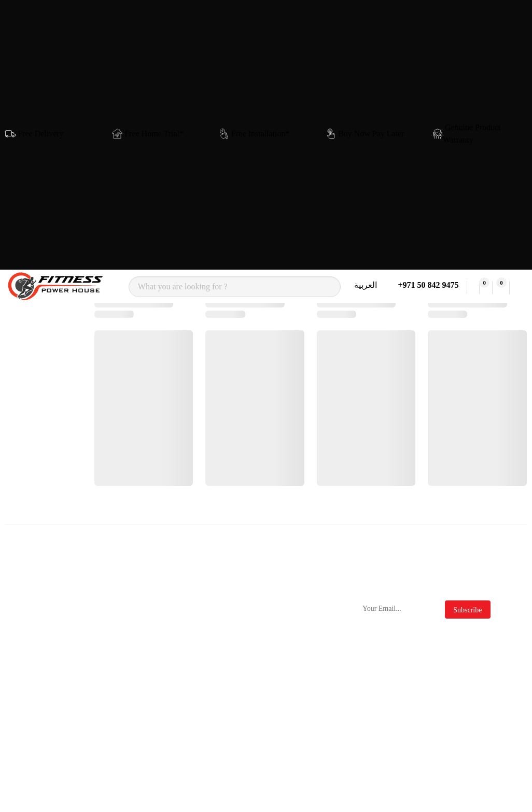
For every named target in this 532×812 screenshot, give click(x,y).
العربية (366, 285)
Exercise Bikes (58, 647)
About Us (213, 628)
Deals (288, 695)
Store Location (221, 676)
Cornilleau (132, 722)
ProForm (129, 684)
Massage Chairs (59, 761)
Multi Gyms (53, 713)
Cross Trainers (57, 628)
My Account (217, 725)
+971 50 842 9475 (426, 285)
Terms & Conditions (297, 615)
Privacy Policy (303, 639)
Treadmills (51, 610)
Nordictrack (134, 610)
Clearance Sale (303, 713)
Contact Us (215, 610)
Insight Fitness (139, 666)
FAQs (288, 657)
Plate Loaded (54, 695)
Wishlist (210, 743)
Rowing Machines (49, 671)
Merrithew (132, 740)
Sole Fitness (135, 647)
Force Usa (131, 703)
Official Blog (300, 676)
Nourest (128, 628)
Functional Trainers (50, 737)
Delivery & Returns (215, 652)
